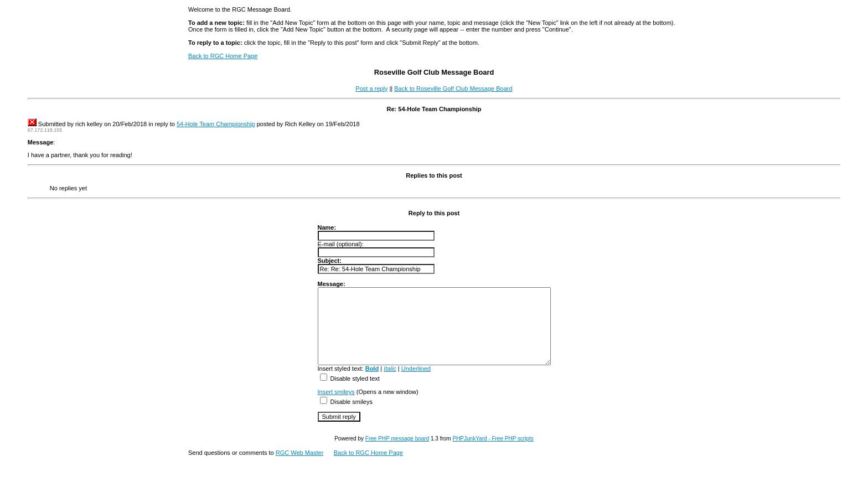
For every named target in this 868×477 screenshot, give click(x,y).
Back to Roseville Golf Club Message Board (453, 89)
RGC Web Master (300, 468)
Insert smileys (322, 407)
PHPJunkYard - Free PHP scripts (493, 453)
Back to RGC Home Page (223, 56)
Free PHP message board (397, 453)
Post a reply (371, 89)
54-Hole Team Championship (216, 124)
